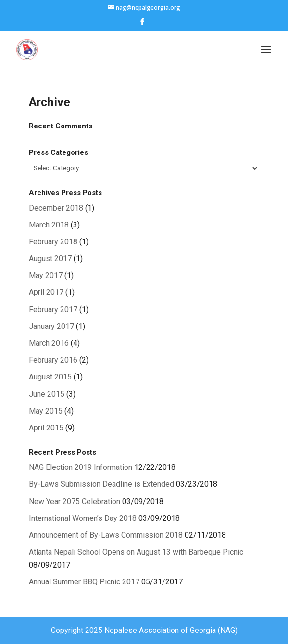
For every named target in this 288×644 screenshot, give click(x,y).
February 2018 (53, 242)
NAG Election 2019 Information (81, 467)
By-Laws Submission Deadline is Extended (101, 484)
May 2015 (46, 411)
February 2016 (53, 360)
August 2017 (50, 259)
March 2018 (49, 225)
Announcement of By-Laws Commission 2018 (106, 535)
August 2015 (50, 377)
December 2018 (56, 208)
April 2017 (46, 292)
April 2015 (46, 428)
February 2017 (53, 309)
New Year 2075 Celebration (75, 501)
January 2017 (51, 326)
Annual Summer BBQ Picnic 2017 (84, 582)
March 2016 (49, 343)
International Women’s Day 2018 (83, 518)
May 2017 (46, 275)
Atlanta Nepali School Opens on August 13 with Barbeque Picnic (136, 552)
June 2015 (47, 394)
